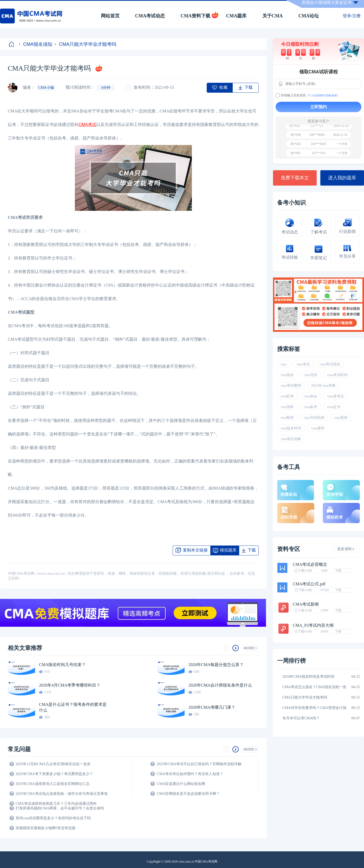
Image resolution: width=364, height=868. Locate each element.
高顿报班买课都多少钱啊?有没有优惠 (45, 828)
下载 (338, 571)
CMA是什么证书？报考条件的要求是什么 (73, 707)
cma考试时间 (337, 375)
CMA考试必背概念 (310, 565)
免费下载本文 (295, 178)
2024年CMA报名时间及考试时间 (308, 677)
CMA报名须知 (36, 44)
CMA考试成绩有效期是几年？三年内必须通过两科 (56, 804)
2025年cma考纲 (323, 386)
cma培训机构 (314, 418)
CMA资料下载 (196, 16)
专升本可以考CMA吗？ (301, 718)
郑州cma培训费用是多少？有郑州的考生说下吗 (53, 818)
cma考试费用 (291, 386)
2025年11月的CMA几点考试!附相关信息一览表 (53, 764)
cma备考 (310, 407)
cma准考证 (336, 396)
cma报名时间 (291, 428)
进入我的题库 (342, 178)
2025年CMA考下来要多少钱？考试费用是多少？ (54, 774)
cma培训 (310, 375)
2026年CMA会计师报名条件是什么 (220, 685)
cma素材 (341, 418)
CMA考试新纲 (306, 604)
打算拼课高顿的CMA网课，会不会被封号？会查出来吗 (60, 808)
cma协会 (310, 396)
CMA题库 (236, 16)
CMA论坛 (309, 16)
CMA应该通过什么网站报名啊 (181, 784)
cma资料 (287, 407)
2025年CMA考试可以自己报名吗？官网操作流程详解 (199, 764)
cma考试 (303, 364)
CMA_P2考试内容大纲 (313, 625)
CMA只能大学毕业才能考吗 (86, 44)
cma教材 (287, 418)
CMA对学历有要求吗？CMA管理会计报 (314, 708)
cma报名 (287, 375)
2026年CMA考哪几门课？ (212, 707)
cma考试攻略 (291, 439)
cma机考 (287, 396)
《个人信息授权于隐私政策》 (323, 95)
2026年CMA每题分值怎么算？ (216, 665)
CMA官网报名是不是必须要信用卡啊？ (188, 794)
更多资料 (346, 549)
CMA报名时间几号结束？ (62, 665)
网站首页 (110, 16)
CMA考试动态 (150, 16)
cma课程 (318, 428)
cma (284, 364)
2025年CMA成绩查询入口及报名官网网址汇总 (53, 784)
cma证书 (334, 407)
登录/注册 (352, 16)
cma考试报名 (330, 364)
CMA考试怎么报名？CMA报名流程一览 (314, 687)
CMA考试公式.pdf (309, 584)
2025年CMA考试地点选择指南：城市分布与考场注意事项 (62, 794)
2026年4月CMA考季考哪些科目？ (70, 685)
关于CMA (273, 16)
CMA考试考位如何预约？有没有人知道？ (190, 774)
